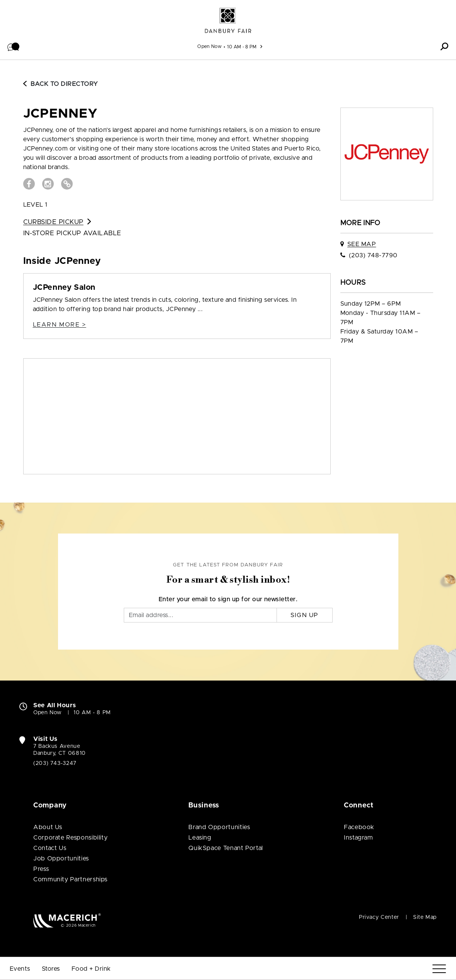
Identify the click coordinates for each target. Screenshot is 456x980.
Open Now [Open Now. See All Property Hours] (48, 713)
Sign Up (305, 615)
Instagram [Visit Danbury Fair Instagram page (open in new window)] (359, 838)
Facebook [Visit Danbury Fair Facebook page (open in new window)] (359, 827)
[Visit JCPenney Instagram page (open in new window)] (48, 184)
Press (41, 869)
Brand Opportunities (219, 827)
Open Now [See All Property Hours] (209, 46)
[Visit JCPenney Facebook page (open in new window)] (29, 184)
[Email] (201, 615)
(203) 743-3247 (55, 763)
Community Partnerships (70, 879)
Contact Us (50, 848)
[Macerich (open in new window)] (67, 920)
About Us (48, 827)
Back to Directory (61, 84)
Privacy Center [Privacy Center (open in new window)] (379, 917)
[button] (14, 46)
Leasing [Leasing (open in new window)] (200, 838)
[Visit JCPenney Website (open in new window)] (67, 184)
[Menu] (439, 969)
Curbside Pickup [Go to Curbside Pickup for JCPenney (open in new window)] (57, 222)
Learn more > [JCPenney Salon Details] (60, 325)
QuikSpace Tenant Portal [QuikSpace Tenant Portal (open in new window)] (226, 848)
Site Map (425, 917)
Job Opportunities (61, 859)
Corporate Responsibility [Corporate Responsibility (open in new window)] (70, 838)
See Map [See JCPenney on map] (362, 244)
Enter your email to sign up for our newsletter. (228, 599)
